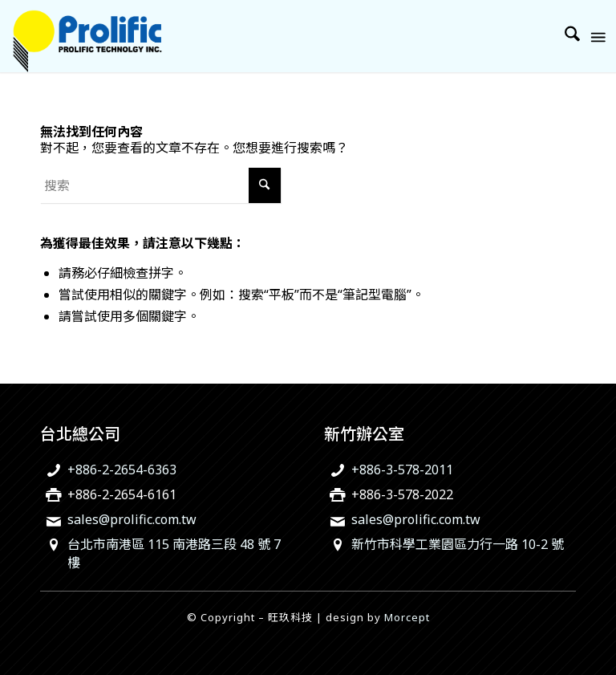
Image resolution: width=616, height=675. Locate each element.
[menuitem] (564, 36)
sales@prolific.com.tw (132, 519)
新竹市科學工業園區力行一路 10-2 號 (458, 544)
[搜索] (564, 36)
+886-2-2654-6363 (122, 470)
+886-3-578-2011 (402, 470)
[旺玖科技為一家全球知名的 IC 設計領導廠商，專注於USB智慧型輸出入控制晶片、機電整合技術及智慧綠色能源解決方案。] (87, 36)
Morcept (407, 617)
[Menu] (597, 36)
